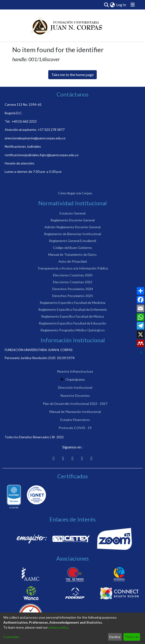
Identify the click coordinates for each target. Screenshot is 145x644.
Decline (115, 637)
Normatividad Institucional (72, 203)
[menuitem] (112, 5)
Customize (11, 637)
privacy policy (58, 627)
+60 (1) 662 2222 (24, 121)
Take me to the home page (72, 75)
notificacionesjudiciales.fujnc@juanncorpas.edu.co (42, 155)
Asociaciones (72, 558)
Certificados (72, 476)
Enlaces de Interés (72, 519)
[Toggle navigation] (133, 5)
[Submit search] (106, 5)
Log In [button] (121, 5)
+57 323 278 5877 (51, 130)
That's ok (132, 637)
